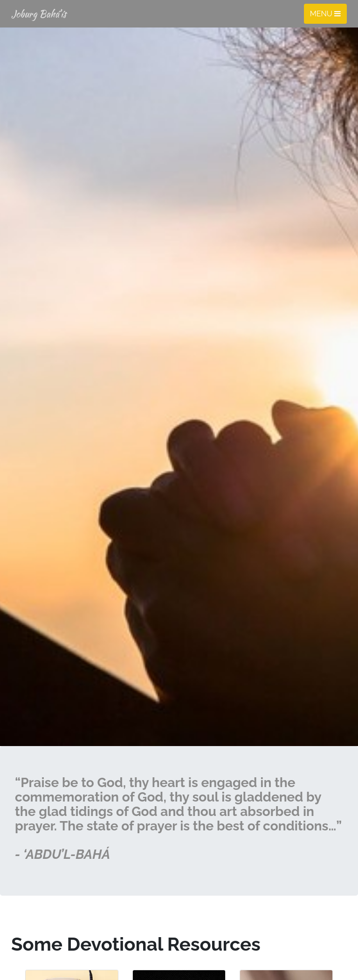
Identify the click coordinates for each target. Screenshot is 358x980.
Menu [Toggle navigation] (325, 14)
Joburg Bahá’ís (39, 14)
